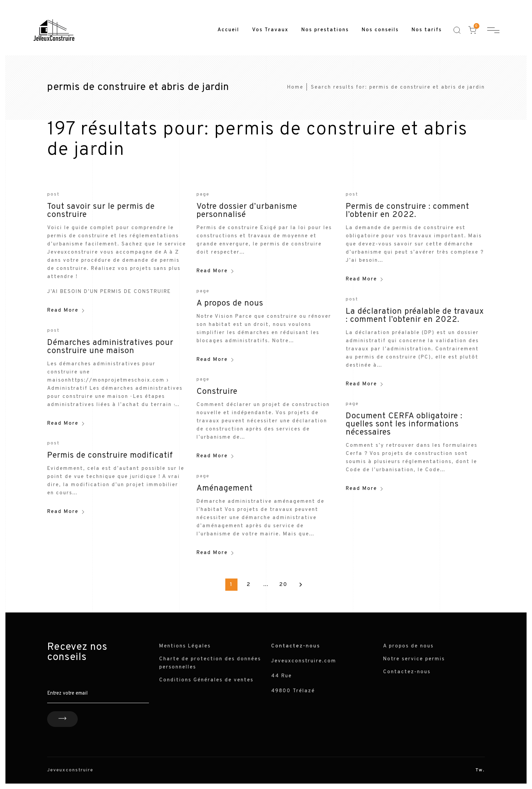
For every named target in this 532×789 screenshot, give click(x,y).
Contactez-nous (407, 672)
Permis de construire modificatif (110, 456)
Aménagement (225, 489)
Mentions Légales (185, 646)
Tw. (480, 770)
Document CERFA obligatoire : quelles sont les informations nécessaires (404, 424)
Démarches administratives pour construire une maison (110, 347)
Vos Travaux (270, 30)
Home (295, 87)
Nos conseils (380, 30)
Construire (217, 392)
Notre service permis (414, 659)
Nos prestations (325, 30)
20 (283, 585)
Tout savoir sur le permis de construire (101, 211)
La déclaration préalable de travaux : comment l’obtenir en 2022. (415, 316)
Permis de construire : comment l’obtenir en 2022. (407, 211)
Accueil (228, 30)
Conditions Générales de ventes (206, 680)
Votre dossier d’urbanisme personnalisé (247, 211)
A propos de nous (230, 304)
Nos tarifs (427, 30)
